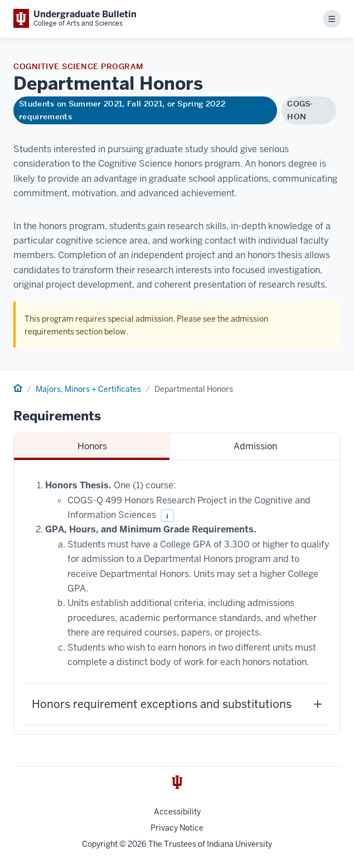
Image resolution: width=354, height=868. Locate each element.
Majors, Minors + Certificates (88, 389)
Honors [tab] (92, 446)
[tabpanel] (177, 597)
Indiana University (239, 844)
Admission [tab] (255, 446)
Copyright (100, 844)
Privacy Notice (177, 828)
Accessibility (177, 812)
